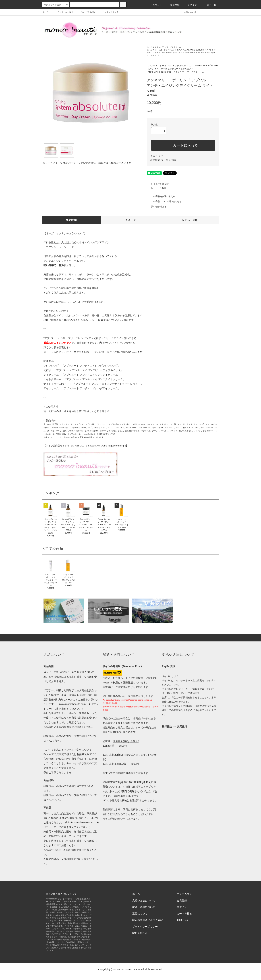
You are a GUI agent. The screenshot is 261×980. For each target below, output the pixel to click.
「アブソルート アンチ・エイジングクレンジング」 (91, 366)
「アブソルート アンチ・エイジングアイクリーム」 (91, 388)
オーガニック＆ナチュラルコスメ (168, 50)
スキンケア (159, 47)
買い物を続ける (157, 207)
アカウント (154, 5)
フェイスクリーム (174, 47)
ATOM (143, 933)
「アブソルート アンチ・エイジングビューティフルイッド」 (88, 370)
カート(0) (210, 5)
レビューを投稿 (157, 188)
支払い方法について (144, 901)
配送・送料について (144, 907)
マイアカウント (186, 894)
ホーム (46, 12)
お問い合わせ (188, 12)
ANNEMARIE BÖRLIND (194, 50)
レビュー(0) (190, 220)
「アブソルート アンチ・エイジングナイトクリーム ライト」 (108, 384)
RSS (135, 933)
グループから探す (86, 12)
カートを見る (184, 914)
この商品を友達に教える (161, 196)
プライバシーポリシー (145, 927)
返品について (157, 156)
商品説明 (71, 220)
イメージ (130, 220)
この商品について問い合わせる (164, 202)
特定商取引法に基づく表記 (163, 160)
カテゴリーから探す (62, 12)
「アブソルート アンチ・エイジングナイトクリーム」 (95, 379)
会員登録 (173, 5)
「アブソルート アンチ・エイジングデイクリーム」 (91, 375)
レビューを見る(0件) (159, 184)
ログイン (190, 5)
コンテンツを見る (108, 12)
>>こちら (52, 740)
